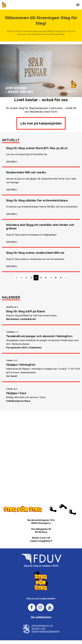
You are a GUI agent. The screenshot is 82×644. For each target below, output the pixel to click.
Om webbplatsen (41, 617)
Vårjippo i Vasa (16, 393)
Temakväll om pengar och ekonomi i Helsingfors (39, 336)
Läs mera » (12, 161)
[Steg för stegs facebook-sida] (32, 607)
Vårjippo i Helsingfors (21, 365)
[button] (78, 5)
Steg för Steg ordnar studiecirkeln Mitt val (35, 253)
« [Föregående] (16, 278)
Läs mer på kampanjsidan (41, 123)
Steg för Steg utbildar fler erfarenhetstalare (37, 200)
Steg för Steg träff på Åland (25, 311)
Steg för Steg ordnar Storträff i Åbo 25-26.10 (37, 148)
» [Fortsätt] (66, 278)
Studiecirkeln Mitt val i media (26, 172)
